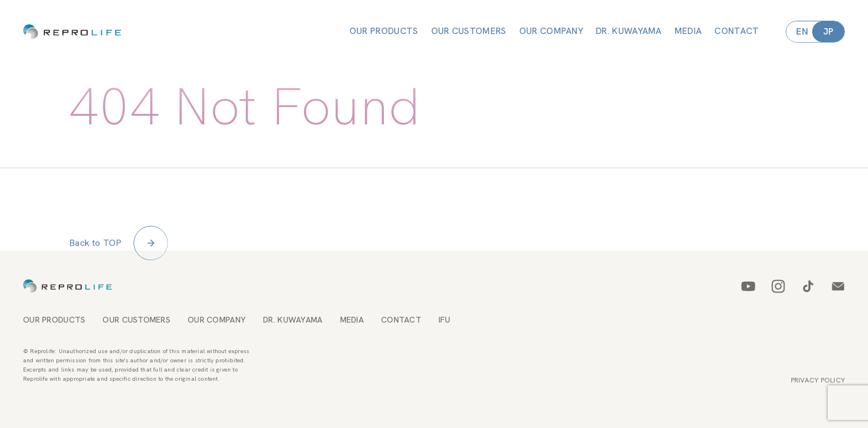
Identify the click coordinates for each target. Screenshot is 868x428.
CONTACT (736, 31)
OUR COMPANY (551, 31)
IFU (444, 320)
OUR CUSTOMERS (469, 31)
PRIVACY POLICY (818, 380)
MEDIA (688, 31)
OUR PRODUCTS (384, 31)
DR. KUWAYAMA (629, 31)
